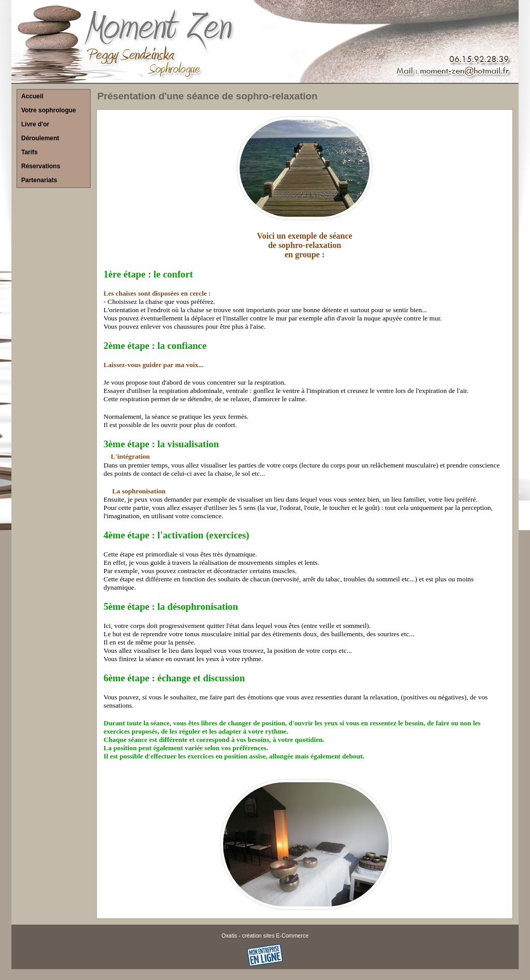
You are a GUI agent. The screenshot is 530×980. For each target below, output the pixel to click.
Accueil (32, 96)
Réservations (41, 166)
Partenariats (39, 180)
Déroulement (40, 138)
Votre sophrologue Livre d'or (49, 117)
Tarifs (30, 152)
